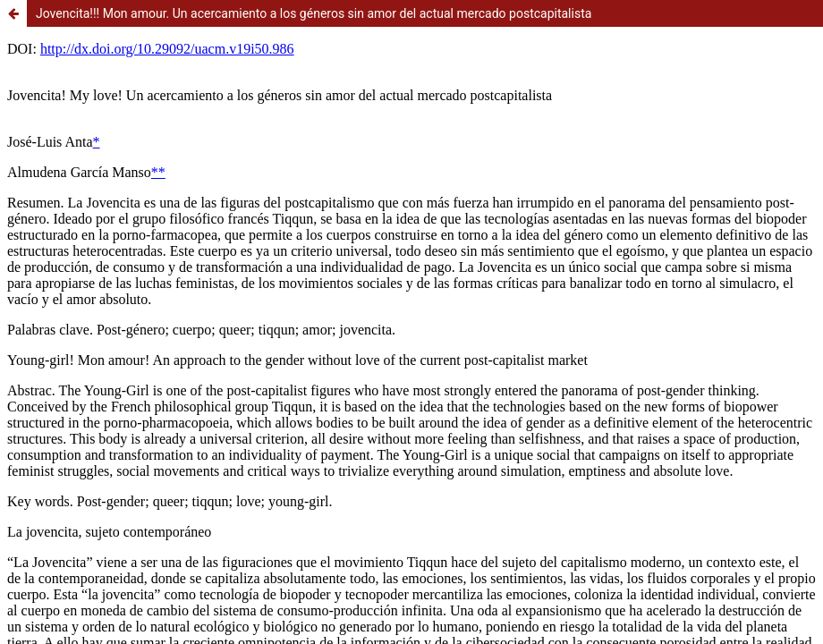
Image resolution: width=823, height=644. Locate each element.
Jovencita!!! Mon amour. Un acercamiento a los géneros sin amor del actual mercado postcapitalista (314, 13)
